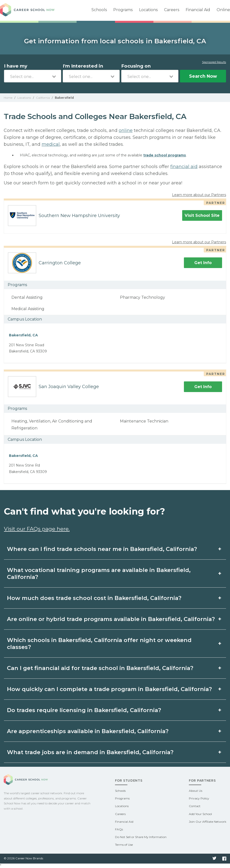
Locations (148, 10)
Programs (123, 10)
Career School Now (27, 10)
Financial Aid (198, 10)
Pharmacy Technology (143, 297)
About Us (196, 791)
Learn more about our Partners (199, 195)
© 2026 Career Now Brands (23, 858)
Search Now (203, 76)
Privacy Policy (199, 798)
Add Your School (200, 814)
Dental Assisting (27, 297)
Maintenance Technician (144, 421)
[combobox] (33, 76)
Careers (172, 10)
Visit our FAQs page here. (37, 529)
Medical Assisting (28, 309)
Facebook (224, 859)
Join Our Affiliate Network (208, 822)
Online (223, 10)
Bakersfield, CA (23, 335)
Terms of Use (124, 845)
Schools (99, 10)
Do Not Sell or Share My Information (141, 837)
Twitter (214, 859)
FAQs (119, 829)
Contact (195, 806)
